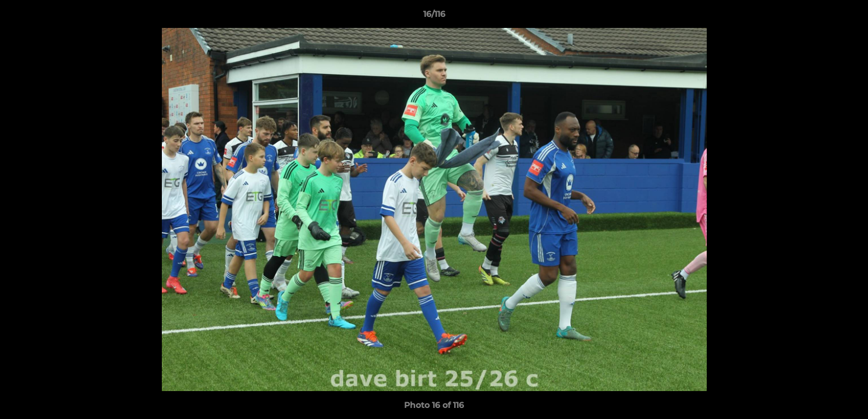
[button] (847, 17)
